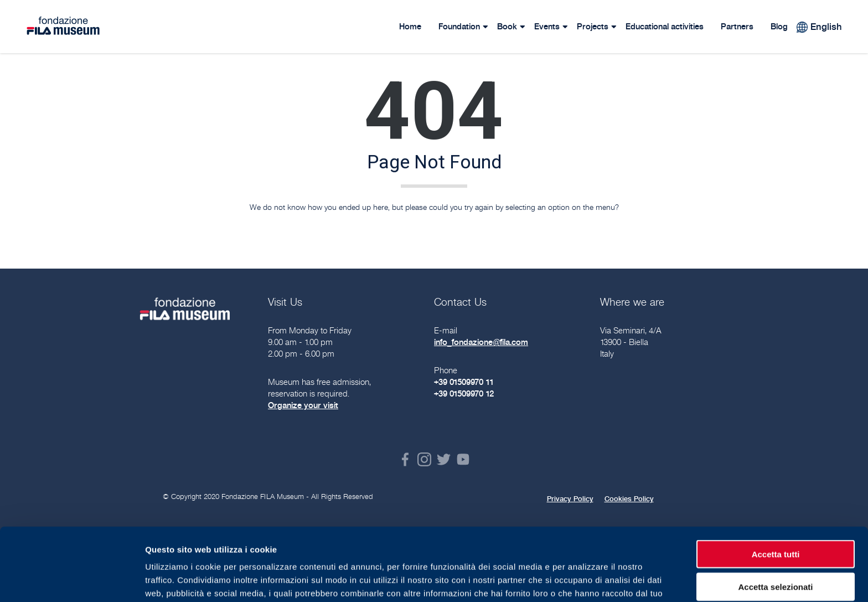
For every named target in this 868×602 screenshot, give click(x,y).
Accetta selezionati (775, 524)
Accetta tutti (776, 492)
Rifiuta (776, 556)
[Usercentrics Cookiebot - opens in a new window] (72, 580)
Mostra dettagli (582, 580)
